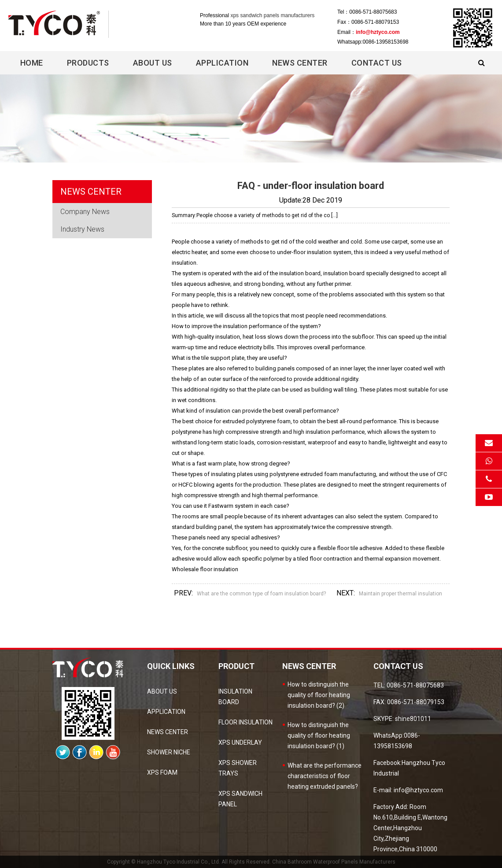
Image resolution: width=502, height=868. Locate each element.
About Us (153, 63)
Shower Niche (169, 752)
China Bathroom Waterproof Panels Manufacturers (334, 862)
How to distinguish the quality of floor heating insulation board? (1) (319, 735)
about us (162, 691)
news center (168, 732)
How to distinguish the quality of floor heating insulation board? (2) (319, 695)
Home (32, 63)
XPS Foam (162, 772)
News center (300, 63)
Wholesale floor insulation (205, 569)
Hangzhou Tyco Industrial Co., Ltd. (179, 862)
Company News (85, 212)
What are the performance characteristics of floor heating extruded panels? (325, 776)
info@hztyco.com (378, 32)
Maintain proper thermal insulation (400, 594)
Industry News (82, 229)
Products (88, 63)
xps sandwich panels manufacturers (272, 15)
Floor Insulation (245, 722)
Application (222, 63)
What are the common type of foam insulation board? (261, 594)
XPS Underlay (240, 742)
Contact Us (377, 63)
